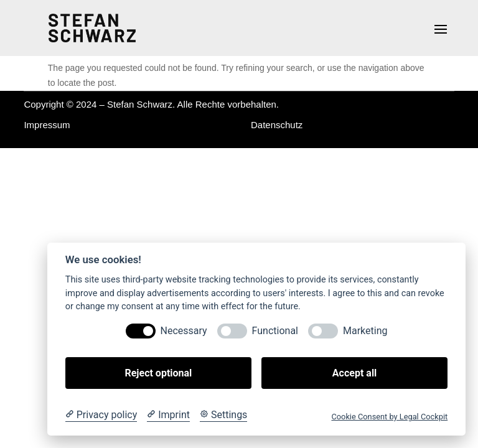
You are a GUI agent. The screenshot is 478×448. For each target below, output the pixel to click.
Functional (275, 331)
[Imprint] (168, 415)
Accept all (354, 373)
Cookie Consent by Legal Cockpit (389, 417)
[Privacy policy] (101, 415)
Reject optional (158, 373)
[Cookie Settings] (223, 415)
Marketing (365, 331)
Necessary (184, 331)
